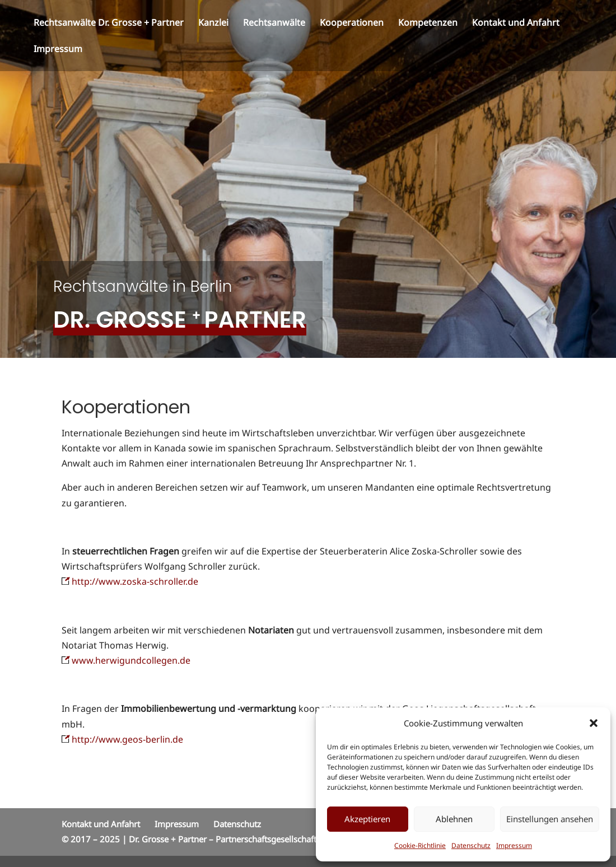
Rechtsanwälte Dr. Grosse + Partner (109, 24)
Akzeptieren (367, 819)
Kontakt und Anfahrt (516, 24)
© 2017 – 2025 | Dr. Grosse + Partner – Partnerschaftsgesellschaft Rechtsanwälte (218, 839)
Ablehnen (454, 819)
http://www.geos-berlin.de (127, 739)
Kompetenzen (428, 24)
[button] (594, 723)
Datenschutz (471, 845)
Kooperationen (352, 24)
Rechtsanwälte (274, 24)
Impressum (514, 845)
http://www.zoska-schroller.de (130, 581)
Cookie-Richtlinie (420, 845)
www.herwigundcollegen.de (126, 660)
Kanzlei (213, 24)
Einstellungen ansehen (550, 819)
